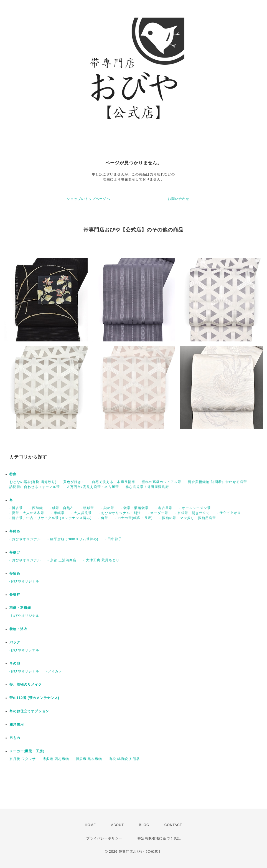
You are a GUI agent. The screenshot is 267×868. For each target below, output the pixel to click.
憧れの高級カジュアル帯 (162, 482)
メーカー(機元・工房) (27, 751)
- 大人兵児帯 (82, 513)
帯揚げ (15, 552)
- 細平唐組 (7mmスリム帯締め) (73, 539)
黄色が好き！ (74, 482)
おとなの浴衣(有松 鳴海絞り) (33, 482)
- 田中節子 (114, 539)
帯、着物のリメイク (26, 685)
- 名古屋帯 (164, 508)
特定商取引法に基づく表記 (159, 838)
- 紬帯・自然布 (62, 508)
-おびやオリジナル (25, 581)
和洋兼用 (17, 724)
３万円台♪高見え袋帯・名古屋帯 (93, 487)
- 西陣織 (36, 508)
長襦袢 (15, 595)
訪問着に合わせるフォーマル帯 (35, 487)
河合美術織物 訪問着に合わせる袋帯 (217, 482)
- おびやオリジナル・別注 (120, 513)
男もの (15, 738)
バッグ (15, 642)
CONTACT (173, 825)
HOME (90, 825)
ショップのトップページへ (88, 199)
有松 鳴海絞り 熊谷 (125, 759)
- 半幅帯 (58, 513)
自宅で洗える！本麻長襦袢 (113, 482)
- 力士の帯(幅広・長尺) (134, 518)
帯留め (15, 573)
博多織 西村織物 (56, 759)
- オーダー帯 (158, 513)
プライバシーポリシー (104, 838)
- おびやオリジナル (25, 539)
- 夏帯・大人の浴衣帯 (27, 513)
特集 (13, 474)
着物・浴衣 (18, 629)
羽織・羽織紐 (20, 608)
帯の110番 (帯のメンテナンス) (34, 698)
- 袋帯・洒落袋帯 (135, 508)
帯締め (15, 531)
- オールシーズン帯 (195, 508)
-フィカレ (54, 671)
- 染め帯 (107, 508)
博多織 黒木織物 (89, 759)
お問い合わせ (179, 199)
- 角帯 (103, 518)
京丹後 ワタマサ (23, 759)
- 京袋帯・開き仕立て (192, 513)
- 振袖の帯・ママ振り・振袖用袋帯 (188, 518)
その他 (15, 663)
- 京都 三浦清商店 (62, 560)
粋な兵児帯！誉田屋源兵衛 (147, 487)
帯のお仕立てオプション (29, 711)
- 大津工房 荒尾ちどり (101, 560)
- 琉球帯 (87, 508)
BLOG (144, 825)
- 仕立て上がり (229, 513)
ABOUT (117, 825)
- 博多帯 (16, 508)
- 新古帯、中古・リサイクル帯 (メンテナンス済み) (51, 518)
